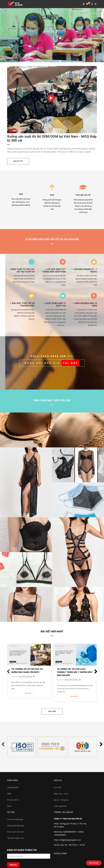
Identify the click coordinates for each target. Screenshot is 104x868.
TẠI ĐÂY (71, 363)
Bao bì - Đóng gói (61, 800)
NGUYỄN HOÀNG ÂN (27, 676)
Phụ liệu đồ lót (13, 800)
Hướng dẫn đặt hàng (15, 826)
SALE (9, 806)
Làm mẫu (58, 787)
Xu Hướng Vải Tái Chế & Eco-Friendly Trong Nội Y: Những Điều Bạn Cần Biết (75, 672)
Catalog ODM (13, 787)
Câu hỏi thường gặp (15, 819)
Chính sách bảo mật (15, 832)
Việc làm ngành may (15, 838)
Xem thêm (29, 693)
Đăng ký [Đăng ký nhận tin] (13, 865)
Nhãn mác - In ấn (61, 794)
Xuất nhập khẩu (60, 806)
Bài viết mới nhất (52, 631)
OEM (9, 794)
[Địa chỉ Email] (29, 856)
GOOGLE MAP (60, 853)
